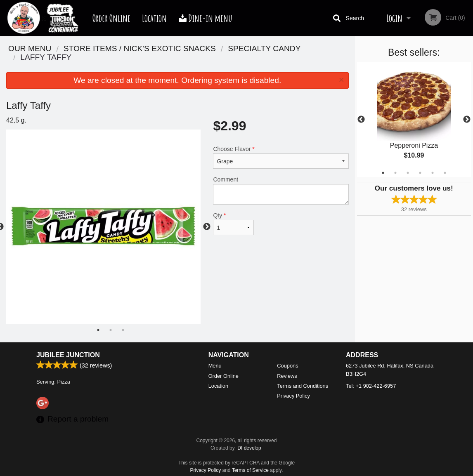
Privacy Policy (293, 396)
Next (467, 120)
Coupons (287, 366)
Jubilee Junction (68, 355)
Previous (361, 120)
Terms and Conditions (303, 386)
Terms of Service (250, 470)
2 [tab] (395, 173)
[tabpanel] (414, 120)
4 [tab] (420, 173)
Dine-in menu (206, 18)
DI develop (249, 448)
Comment (281, 190)
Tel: (371, 386)
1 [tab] (383, 173)
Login (394, 18)
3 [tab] (408, 173)
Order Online (111, 18)
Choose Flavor (281, 157)
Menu (215, 366)
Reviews (287, 376)
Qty (233, 224)
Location (154, 18)
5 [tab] (433, 173)
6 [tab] (445, 173)
